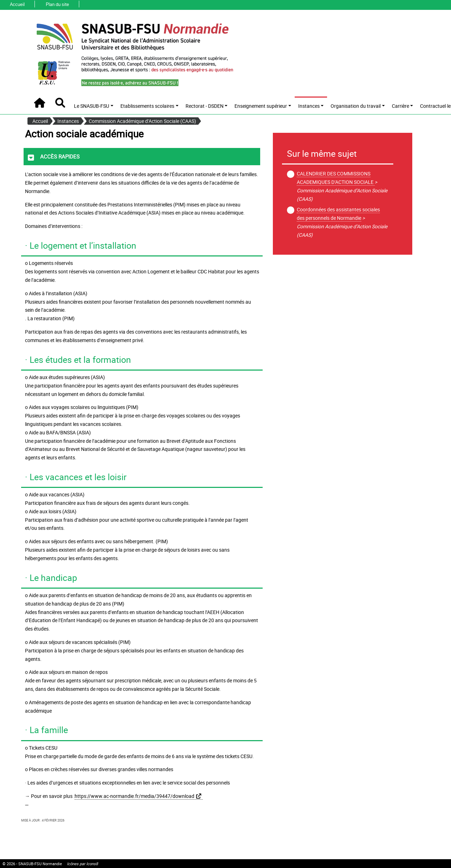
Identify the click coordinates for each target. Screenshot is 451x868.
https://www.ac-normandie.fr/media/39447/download (134, 796)
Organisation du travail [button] (356, 106)
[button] (60, 103)
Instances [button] (309, 106)
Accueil (17, 4)
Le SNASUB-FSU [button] (92, 106)
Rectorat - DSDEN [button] (205, 106)
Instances (68, 121)
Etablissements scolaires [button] (147, 106)
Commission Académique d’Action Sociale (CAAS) (142, 121)
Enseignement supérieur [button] (261, 106)
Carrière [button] (400, 106)
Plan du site (57, 4)
